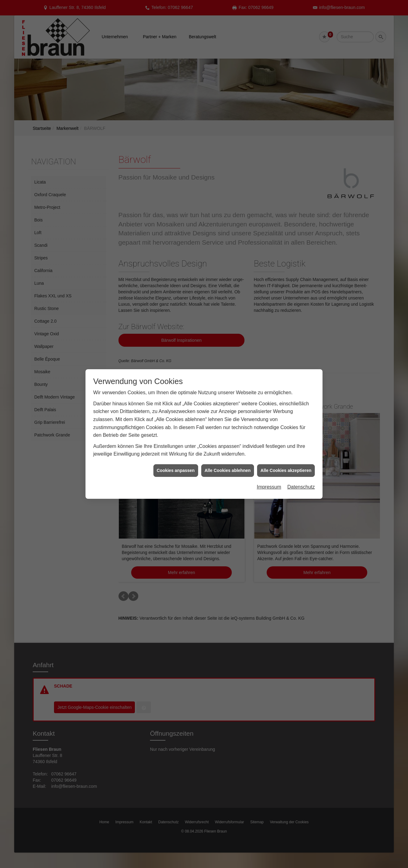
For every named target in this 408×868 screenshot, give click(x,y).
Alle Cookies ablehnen (228, 470)
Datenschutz (301, 487)
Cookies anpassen (176, 470)
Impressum (269, 487)
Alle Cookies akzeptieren (286, 470)
